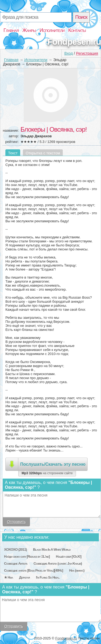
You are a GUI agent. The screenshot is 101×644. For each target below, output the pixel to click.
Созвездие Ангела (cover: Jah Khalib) (58, 563)
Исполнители (52, 30)
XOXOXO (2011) (15, 549)
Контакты (77, 30)
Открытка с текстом (43, 153)
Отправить (16, 522)
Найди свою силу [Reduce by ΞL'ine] (27, 556)
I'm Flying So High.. (48, 577)
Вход (69, 53)
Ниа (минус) (77, 570)
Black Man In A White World (52, 549)
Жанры (29, 30)
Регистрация (87, 53)
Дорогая (25, 577)
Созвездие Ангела (16, 563)
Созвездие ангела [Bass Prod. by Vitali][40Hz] (34, 570)
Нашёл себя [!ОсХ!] (69, 556)
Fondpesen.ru (74, 42)
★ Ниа (8, 577)
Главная (11, 30)
